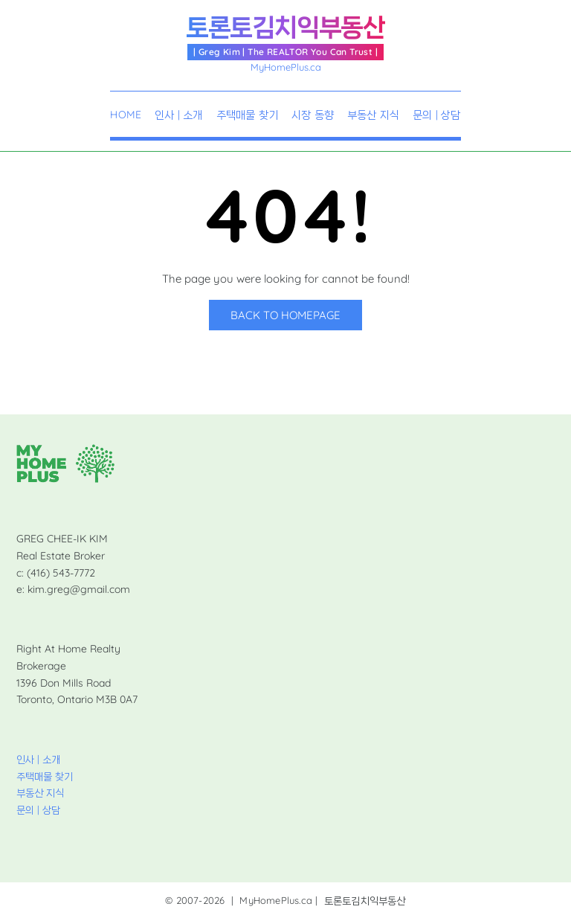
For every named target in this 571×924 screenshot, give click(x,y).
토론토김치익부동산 (285, 28)
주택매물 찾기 (247, 115)
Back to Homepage (285, 315)
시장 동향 (313, 115)
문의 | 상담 (436, 115)
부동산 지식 (373, 115)
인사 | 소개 (178, 115)
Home (126, 115)
